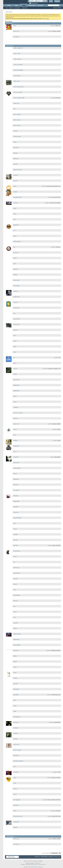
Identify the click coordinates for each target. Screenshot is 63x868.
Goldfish (15, 275)
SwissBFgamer (17, 717)
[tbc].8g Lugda (17, 800)
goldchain (16, 269)
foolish (15, 258)
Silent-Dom (16, 650)
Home (9, 5)
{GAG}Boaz (16, 805)
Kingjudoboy (16, 385)
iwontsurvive (16, 324)
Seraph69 (16, 623)
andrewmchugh (17, 136)
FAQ (7, 8)
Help (51, 1)
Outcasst (15, 540)
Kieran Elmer (16, 380)
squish (15, 706)
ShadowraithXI (17, 645)
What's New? (32, 5)
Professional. (16, 568)
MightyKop (16, 479)
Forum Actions (17, 8)
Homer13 (16, 302)
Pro (14, 562)
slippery (15, 662)
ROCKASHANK (17, 595)
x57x (14, 767)
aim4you (15, 131)
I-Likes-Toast (16, 308)
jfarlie (15, 352)
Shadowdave (16, 639)
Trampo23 (16, 722)
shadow (15, 628)
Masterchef (16, 463)
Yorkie (15, 783)
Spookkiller (16, 695)
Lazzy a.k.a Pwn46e (18, 413)
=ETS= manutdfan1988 (19, 98)
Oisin (15, 523)
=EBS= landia (16, 81)
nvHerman (16, 512)
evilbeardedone (17, 241)
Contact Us (41, 5)
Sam (14, 606)
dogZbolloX (16, 225)
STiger (15, 711)
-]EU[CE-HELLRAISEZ (18, 70)
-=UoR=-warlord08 (18, 65)
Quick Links (25, 8)
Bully (15, 26)
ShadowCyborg (17, 634)
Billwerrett (16, 159)
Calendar (11, 8)
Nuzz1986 (16, 507)
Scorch (15, 612)
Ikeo (14, 313)
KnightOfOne (16, 391)
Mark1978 (16, 457)
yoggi (15, 778)
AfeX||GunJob (17, 120)
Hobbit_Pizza (16, 297)
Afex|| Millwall (17, 114)
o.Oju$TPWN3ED (17, 518)
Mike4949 (16, 485)
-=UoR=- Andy (17, 54)
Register (57, 1)
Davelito (15, 192)
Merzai (15, 474)
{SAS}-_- (15, 811)
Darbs (15, 186)
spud (15, 700)
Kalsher (15, 374)
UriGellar (15, 739)
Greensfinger (16, 286)
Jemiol (15, 341)
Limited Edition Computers (47, 857)
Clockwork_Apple (18, 170)
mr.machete (16, 37)
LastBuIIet (16, 407)
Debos (15, 208)
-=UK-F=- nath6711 (18, 48)
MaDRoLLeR (16, 446)
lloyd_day (16, 418)
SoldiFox (15, 678)
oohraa (15, 529)
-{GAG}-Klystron (17, 76)
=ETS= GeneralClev (18, 92)
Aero (14, 109)
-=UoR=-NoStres (17, 59)
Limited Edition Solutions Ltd (37, 867)
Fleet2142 (16, 253)
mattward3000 (17, 468)
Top (60, 853)
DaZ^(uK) (16, 203)
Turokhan (16, 733)
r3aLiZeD (15, 579)
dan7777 (15, 181)
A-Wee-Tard (16, 103)
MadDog (15, 440)
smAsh (15, 667)
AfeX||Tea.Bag (17, 125)
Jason (15, 335)
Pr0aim (15, 557)
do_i (14, 230)
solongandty (16, 689)
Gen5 (15, 264)
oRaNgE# (15, 534)
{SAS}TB (15, 827)
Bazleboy (15, 153)
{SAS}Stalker (16, 822)
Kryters (15, 402)
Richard (15, 584)
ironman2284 (17, 319)
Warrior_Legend (17, 750)
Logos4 (15, 429)
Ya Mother (16, 772)
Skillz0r (15, 656)
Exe (14, 247)
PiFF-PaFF (16, 545)
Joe (14, 358)
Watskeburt (16, 755)
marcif (15, 452)
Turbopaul (16, 728)
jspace (15, 363)
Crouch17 (16, 175)
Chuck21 (15, 164)
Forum (24, 5)
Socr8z (15, 673)
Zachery (15, 789)
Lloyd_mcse (16, 31)
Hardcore (16, 291)
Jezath (15, 346)
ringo (15, 590)
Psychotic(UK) (17, 573)
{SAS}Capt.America (18, 816)
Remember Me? (34, 3)
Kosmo (15, 396)
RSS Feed (15, 601)
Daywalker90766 (17, 197)
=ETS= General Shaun (18, 87)
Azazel (15, 142)
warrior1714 (16, 744)
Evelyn (15, 236)
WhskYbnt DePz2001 (18, 761)
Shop (16, 5)
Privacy (56, 857)
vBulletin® (33, 863)
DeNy (15, 214)
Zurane (15, 794)
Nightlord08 (16, 501)
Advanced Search (57, 8)
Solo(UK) (15, 684)
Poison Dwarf (17, 551)
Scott (15, 617)
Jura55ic (15, 369)
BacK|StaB (16, 148)
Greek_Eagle (16, 280)
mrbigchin (16, 496)
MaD (14, 435)
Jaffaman (15, 330)
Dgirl (14, 219)
